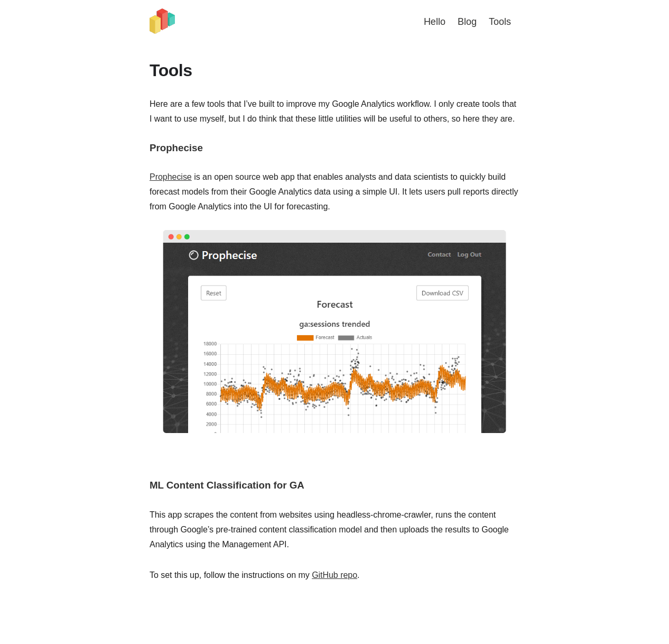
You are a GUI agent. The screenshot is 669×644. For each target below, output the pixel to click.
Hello (435, 22)
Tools (500, 22)
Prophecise (171, 177)
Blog (467, 22)
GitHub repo (334, 575)
